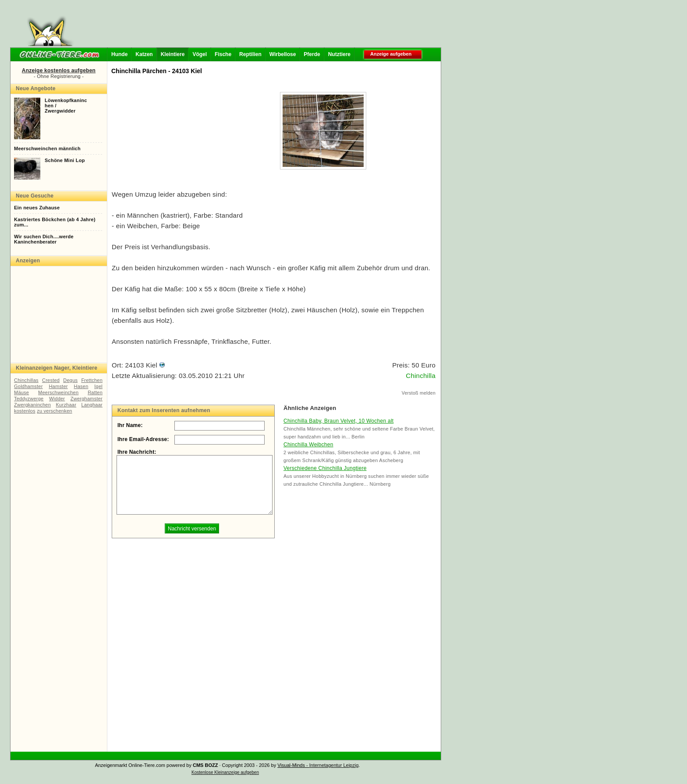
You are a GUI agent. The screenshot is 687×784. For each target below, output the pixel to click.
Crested (51, 380)
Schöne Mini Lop (65, 160)
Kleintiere (173, 54)
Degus (70, 380)
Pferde (312, 54)
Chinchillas (26, 380)
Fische (223, 54)
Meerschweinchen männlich (47, 148)
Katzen (144, 54)
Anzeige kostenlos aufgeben (59, 71)
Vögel (200, 54)
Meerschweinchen (58, 392)
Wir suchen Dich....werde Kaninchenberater (44, 239)
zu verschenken (54, 411)
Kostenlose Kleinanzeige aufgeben (225, 772)
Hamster (58, 386)
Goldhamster (28, 386)
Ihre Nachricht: (137, 452)
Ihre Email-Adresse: (143, 439)
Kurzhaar (66, 405)
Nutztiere (339, 54)
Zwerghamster (87, 399)
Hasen (81, 386)
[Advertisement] (259, 26)
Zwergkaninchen (32, 405)
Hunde (119, 54)
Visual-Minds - (293, 765)
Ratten (95, 392)
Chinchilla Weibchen (308, 445)
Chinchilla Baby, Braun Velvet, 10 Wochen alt (338, 421)
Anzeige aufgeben (391, 54)
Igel (98, 386)
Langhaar (92, 405)
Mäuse (21, 392)
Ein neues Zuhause (37, 208)
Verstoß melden (419, 393)
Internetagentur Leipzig (334, 765)
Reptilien (250, 54)
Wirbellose (283, 54)
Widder (57, 399)
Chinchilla (421, 376)
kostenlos (25, 411)
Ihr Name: (130, 425)
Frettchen (92, 380)
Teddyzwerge (29, 399)
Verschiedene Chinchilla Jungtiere (325, 468)
